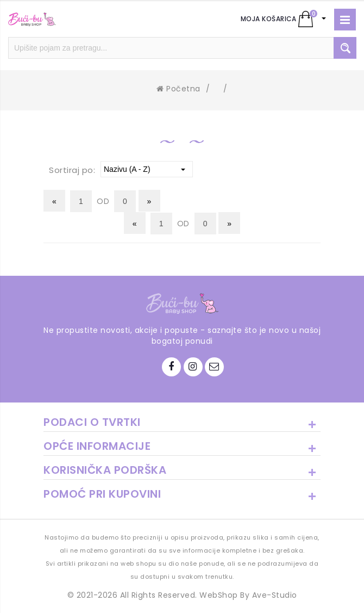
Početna (178, 89)
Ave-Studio (275, 595)
